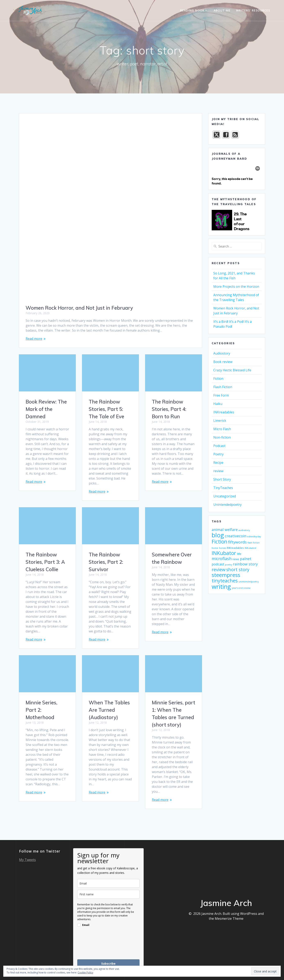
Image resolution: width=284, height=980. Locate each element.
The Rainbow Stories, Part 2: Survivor (106, 562)
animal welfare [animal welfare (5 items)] (225, 530)
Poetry (218, 454)
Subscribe (108, 964)
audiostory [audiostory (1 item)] (244, 530)
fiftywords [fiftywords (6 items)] (237, 542)
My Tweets (27, 860)
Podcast (219, 446)
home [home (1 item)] (215, 548)
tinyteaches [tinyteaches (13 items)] (225, 581)
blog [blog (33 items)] (218, 535)
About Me (222, 10)
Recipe (218, 463)
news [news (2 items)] (236, 559)
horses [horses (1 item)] (223, 548)
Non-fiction (222, 437)
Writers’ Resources (253, 10)
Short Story (222, 479)
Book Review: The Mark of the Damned (46, 409)
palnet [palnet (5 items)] (246, 559)
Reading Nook (192, 10)
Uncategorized (225, 496)
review (218, 471)
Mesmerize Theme (229, 919)
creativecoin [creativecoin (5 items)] (236, 536)
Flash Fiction (223, 387)
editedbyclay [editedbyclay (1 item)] (254, 537)
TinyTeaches (223, 488)
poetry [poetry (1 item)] (229, 565)
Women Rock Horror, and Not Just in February (79, 308)
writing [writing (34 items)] (221, 587)
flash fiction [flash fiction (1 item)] (254, 543)
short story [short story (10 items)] (238, 569)
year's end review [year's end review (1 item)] (241, 588)
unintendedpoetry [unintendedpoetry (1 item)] (249, 582)
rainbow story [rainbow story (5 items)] (245, 564)
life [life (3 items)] (239, 554)
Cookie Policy (85, 973)
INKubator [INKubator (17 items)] (224, 553)
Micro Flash (222, 429)
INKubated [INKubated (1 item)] (250, 548)
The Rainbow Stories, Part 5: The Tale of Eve (106, 409)
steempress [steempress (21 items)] (226, 575)
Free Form (221, 395)
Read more (34, 339)
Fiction (218, 379)
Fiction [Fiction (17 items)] (219, 541)
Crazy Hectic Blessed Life (232, 370)
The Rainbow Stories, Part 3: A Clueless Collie (45, 562)
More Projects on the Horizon (236, 286)
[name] (108, 894)
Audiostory (222, 353)
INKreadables (224, 412)
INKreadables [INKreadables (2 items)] (235, 548)
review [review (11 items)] (219, 569)
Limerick (220, 421)
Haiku (218, 404)
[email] (108, 883)
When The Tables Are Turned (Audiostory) (109, 710)
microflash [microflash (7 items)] (222, 559)
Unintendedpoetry (227, 505)
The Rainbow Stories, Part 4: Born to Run (169, 409)
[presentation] (108, 947)
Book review (223, 362)
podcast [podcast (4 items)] (218, 564)
